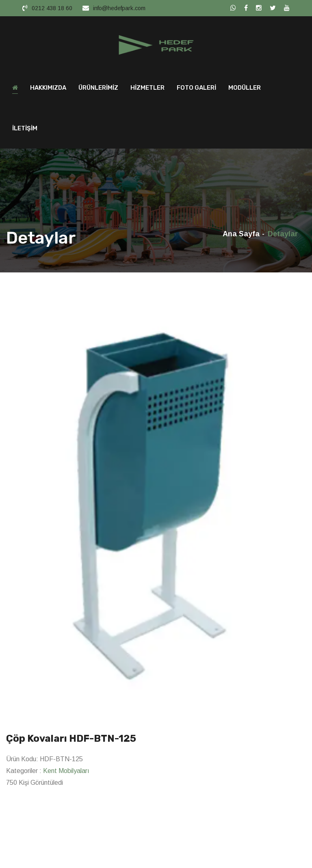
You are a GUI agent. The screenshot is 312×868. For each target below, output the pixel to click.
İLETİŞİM (25, 128)
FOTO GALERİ (196, 88)
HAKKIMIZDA (48, 88)
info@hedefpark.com (119, 8)
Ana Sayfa (241, 234)
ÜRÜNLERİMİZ (98, 88)
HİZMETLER (147, 88)
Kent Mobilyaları (66, 771)
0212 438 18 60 (52, 8)
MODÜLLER (245, 88)
